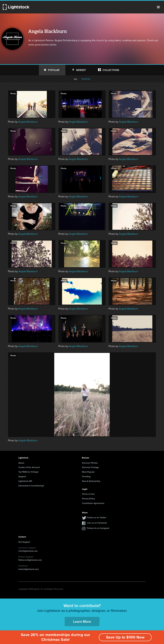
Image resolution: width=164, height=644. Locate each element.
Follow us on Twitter (97, 517)
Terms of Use (88, 494)
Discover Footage (90, 467)
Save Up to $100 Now (125, 637)
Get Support (24, 542)
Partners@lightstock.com (30, 560)
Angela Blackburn (28, 122)
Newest (81, 70)
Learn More (82, 621)
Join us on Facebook (97, 523)
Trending (86, 476)
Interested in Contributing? (31, 486)
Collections (111, 70)
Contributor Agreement (93, 503)
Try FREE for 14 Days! (28, 472)
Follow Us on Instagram (98, 528)
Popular (54, 70)
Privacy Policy (88, 499)
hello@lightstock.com (29, 569)
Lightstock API (25, 481)
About (21, 463)
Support (22, 476)
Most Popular (88, 472)
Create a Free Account (29, 467)
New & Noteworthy (91, 481)
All (76, 79)
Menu (158, 7)
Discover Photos (90, 463)
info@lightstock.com (28, 551)
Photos (86, 79)
